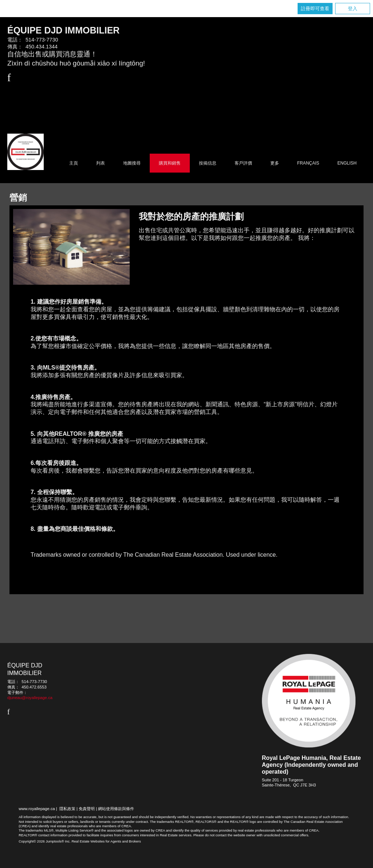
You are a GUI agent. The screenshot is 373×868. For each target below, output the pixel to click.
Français (308, 163)
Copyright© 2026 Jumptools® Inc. (45, 841)
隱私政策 (67, 809)
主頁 (74, 163)
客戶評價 (243, 163)
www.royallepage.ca (37, 809)
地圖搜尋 (132, 163)
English (347, 163)
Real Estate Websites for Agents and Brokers (106, 841)
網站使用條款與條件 (116, 809)
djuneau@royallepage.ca (30, 698)
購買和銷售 (170, 163)
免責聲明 (87, 809)
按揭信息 (208, 163)
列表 (101, 163)
